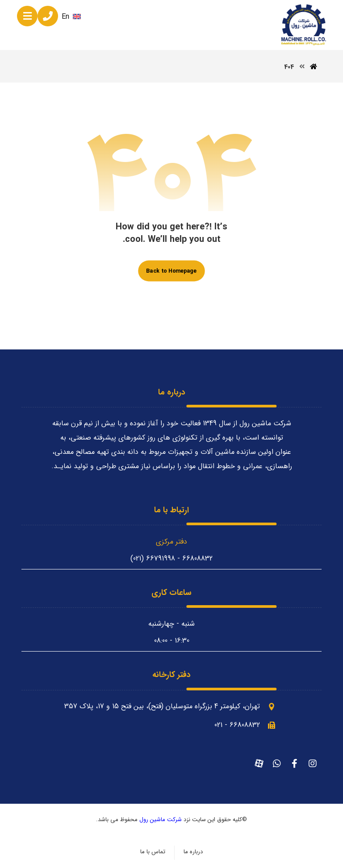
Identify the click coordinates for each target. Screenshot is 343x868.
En (71, 17)
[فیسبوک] (295, 764)
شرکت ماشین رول (161, 820)
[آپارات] (259, 764)
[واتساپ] (277, 764)
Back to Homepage (171, 271)
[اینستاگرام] (313, 764)
